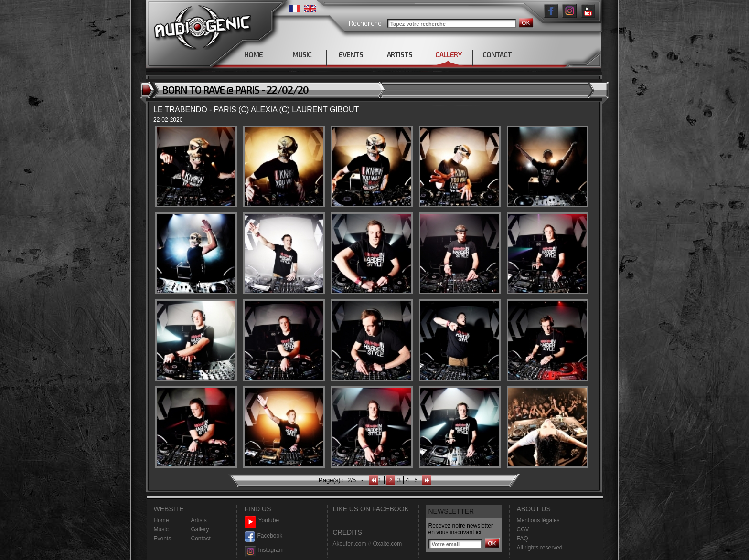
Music (161, 529)
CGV (523, 529)
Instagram (264, 550)
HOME (253, 54)
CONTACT (497, 54)
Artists (199, 520)
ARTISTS (400, 54)
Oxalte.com (387, 544)
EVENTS (351, 54)
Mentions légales (538, 520)
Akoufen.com (350, 544)
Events (163, 539)
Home (161, 520)
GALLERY (448, 54)
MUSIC (302, 54)
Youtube (262, 521)
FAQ (523, 539)
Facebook (264, 536)
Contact (201, 539)
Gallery (200, 529)
